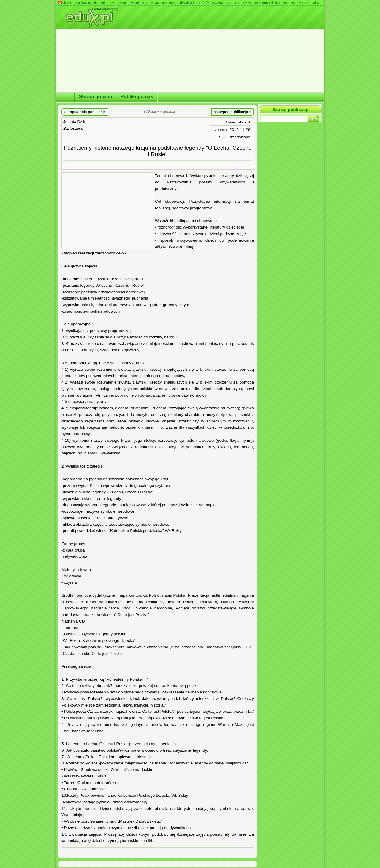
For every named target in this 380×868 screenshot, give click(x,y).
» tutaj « (313, 3)
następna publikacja (232, 112)
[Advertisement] (107, 211)
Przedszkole (239, 137)
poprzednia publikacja (85, 112)
